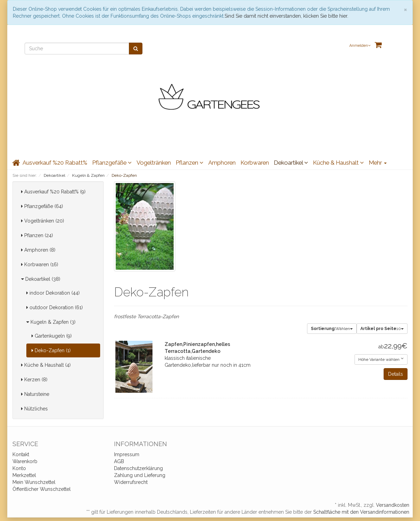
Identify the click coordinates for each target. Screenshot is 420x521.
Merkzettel (24, 475)
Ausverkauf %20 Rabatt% (55, 163)
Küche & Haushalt (338, 163)
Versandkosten (393, 505)
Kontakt (21, 454)
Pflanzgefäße (112, 163)
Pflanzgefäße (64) (42, 206)
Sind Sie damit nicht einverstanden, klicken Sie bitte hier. (286, 16)
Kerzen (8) (34, 380)
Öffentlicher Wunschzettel (42, 489)
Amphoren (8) (38, 250)
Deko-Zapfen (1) (51, 350)
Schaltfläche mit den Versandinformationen (361, 512)
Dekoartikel (291, 163)
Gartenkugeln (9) (52, 336)
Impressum (127, 454)
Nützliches (34, 409)
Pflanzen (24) (37, 235)
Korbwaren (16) (40, 264)
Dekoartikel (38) (41, 279)
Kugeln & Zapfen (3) (51, 322)
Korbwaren (255, 163)
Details (396, 374)
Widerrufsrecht (131, 482)
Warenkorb (25, 461)
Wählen (332, 329)
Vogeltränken (154, 163)
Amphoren (222, 163)
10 (382, 329)
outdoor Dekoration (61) (55, 307)
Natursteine (35, 394)
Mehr (378, 163)
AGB (119, 461)
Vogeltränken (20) (43, 221)
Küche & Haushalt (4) (46, 365)
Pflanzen (190, 163)
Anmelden (360, 46)
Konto (19, 468)
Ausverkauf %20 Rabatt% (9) (53, 192)
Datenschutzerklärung (138, 468)
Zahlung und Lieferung (140, 475)
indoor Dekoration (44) (53, 293)
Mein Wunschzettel (34, 482)
